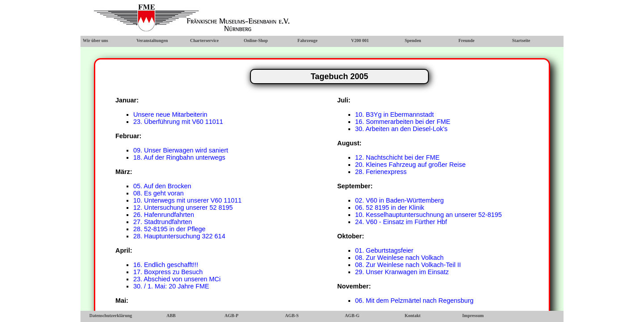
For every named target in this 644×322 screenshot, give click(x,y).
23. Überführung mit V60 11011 (178, 122)
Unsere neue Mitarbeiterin (170, 114)
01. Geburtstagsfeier (384, 250)
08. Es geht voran (159, 193)
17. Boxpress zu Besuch (168, 272)
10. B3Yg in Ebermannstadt (394, 114)
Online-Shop (256, 40)
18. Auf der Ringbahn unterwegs (179, 157)
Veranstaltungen (152, 40)
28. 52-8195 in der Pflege (169, 229)
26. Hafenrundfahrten (164, 215)
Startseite (521, 40)
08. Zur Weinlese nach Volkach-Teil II (408, 265)
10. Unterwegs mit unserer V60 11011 (187, 200)
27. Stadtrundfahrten (163, 222)
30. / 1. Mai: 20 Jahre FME (171, 286)
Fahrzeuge (307, 40)
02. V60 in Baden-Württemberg (399, 200)
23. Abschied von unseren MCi (177, 279)
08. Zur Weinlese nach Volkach (399, 258)
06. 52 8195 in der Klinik (390, 208)
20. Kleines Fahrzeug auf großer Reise (410, 165)
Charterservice (204, 40)
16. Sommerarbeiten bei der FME (403, 122)
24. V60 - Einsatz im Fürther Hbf (401, 222)
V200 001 (360, 40)
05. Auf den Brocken (162, 186)
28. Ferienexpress (381, 172)
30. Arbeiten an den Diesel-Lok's (401, 129)
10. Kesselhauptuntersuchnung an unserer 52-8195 (428, 215)
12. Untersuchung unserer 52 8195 (183, 208)
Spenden (413, 40)
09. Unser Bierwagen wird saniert (181, 150)
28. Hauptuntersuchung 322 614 (179, 236)
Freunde (466, 40)
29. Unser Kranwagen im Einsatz (402, 272)
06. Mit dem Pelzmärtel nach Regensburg (414, 301)
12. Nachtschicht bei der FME (397, 157)
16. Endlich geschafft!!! (166, 265)
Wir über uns (95, 40)
